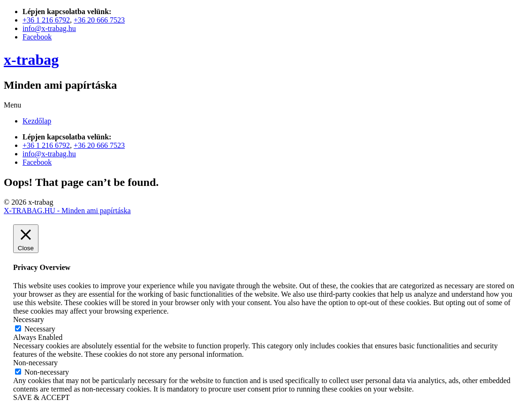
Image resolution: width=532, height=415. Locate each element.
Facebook (37, 37)
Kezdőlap (37, 121)
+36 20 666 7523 (99, 20)
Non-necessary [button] (35, 363)
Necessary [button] (29, 319)
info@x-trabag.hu (49, 28)
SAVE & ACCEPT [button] (42, 397)
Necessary (40, 329)
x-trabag (31, 60)
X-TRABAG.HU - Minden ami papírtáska (67, 211)
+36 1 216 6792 (46, 20)
